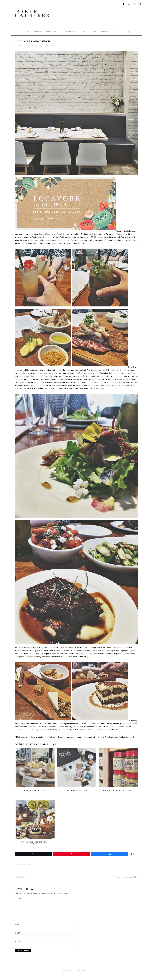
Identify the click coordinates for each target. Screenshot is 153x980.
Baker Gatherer (33, 13)
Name (18, 924)
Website (18, 942)
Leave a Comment (48, 46)
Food (28, 864)
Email (17, 933)
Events (24, 864)
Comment (19, 898)
